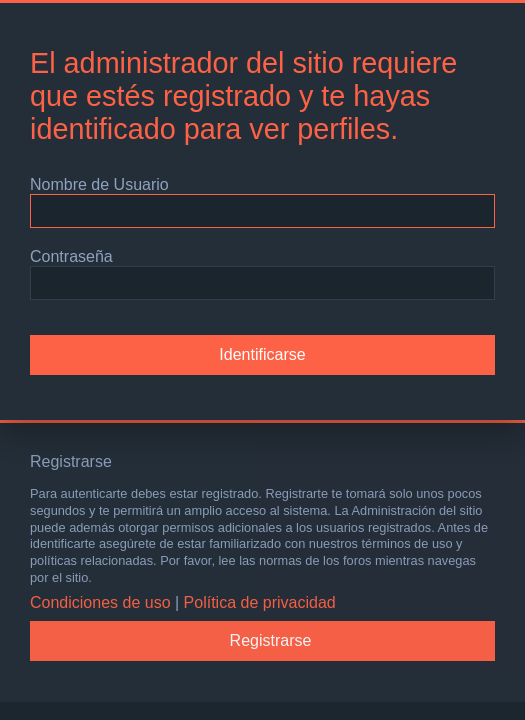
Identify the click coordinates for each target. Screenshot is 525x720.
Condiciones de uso (100, 602)
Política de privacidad (260, 602)
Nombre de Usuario (99, 184)
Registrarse (271, 640)
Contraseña (71, 256)
